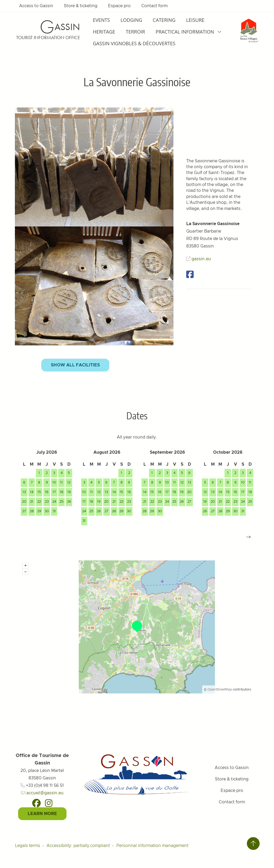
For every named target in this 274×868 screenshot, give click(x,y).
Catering (164, 20)
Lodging (131, 20)
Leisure (195, 20)
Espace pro (119, 6)
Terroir (135, 32)
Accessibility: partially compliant (78, 846)
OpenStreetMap (220, 689)
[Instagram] (49, 803)
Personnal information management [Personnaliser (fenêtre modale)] (152, 846)
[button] (248, 537)
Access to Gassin (36, 6)
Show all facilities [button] (75, 365)
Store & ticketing (81, 6)
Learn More (42, 814)
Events (101, 20)
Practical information (189, 32)
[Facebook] (36, 803)
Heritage (104, 32)
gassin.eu (201, 259)
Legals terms (28, 846)
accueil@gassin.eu (42, 793)
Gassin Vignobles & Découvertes (134, 43)
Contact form (154, 6)
